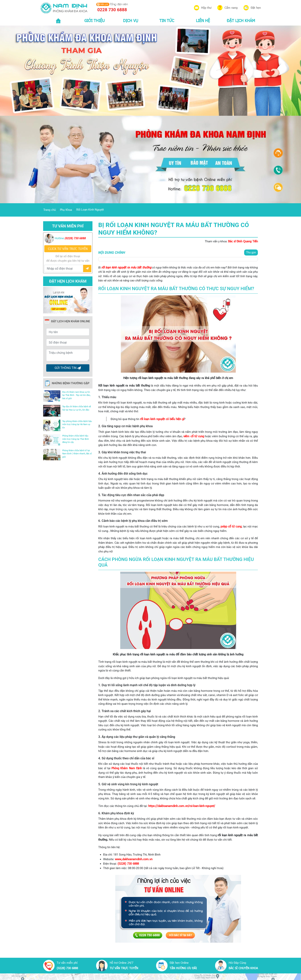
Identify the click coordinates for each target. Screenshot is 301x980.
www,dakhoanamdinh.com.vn (134, 859)
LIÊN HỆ (203, 20)
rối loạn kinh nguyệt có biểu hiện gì (162, 419)
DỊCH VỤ (131, 20)
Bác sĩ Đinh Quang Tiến (243, 241)
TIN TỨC (167, 20)
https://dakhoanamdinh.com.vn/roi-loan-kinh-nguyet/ (182, 806)
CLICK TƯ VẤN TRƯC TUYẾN (68, 249)
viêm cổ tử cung (194, 436)
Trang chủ (50, 210)
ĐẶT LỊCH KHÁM (241, 20)
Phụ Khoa (66, 210)
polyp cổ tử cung (231, 526)
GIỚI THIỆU (94, 20)
